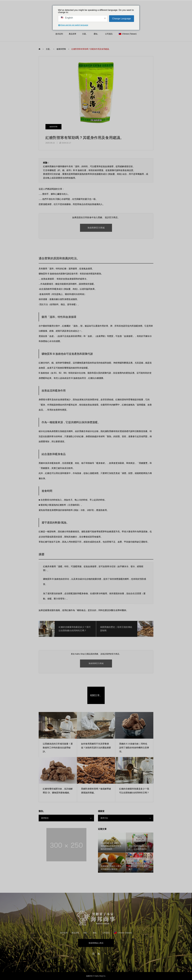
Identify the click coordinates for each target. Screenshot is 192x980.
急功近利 (59, 34)
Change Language (122, 19)
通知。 (96, 34)
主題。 (85, 34)
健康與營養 (53, 127)
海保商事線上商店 (96, 943)
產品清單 (73, 34)
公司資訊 (109, 34)
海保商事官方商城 (96, 228)
